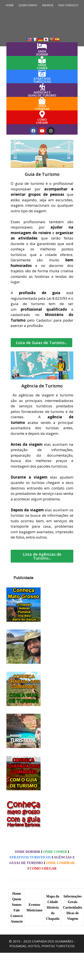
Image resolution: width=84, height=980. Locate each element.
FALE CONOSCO (68, 5)
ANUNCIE (48, 5)
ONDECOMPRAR (42, 107)
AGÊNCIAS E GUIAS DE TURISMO (42, 94)
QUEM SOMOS (28, 5)
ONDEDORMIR (42, 53)
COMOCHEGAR (42, 121)
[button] (41, 343)
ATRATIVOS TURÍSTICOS (42, 80)
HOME (10, 5)
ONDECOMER (42, 67)
